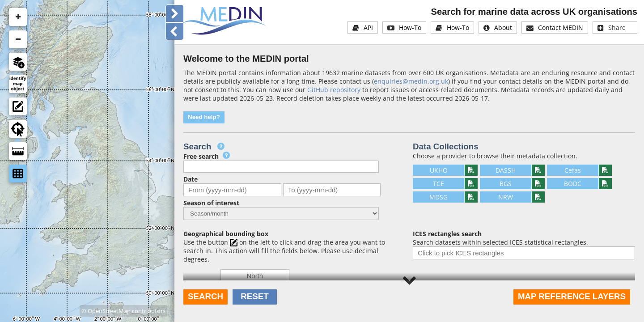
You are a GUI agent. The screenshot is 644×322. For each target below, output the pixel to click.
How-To (410, 28)
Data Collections (446, 146)
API (368, 28)
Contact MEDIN (561, 28)
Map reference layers (572, 296)
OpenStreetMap (109, 309)
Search (205, 296)
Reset (254, 296)
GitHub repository (334, 90)
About (503, 28)
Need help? (204, 117)
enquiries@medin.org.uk (411, 81)
